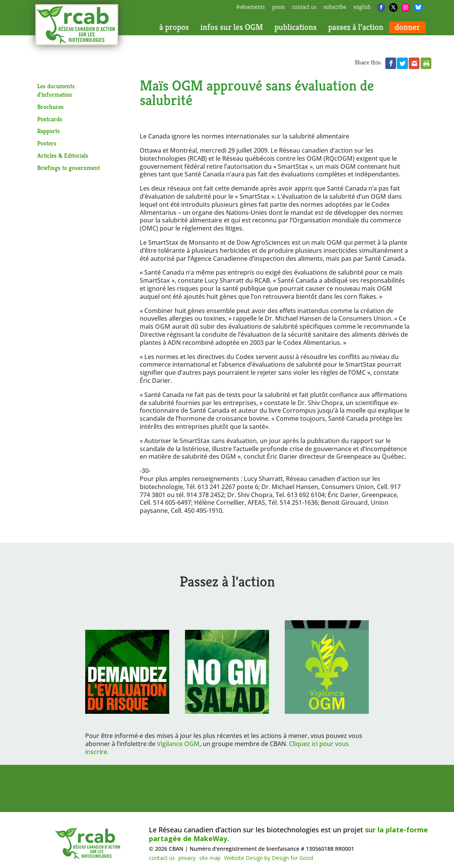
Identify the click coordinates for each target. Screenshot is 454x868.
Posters (47, 143)
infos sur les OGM (232, 27)
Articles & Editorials (63, 156)
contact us (304, 7)
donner (407, 27)
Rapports (49, 131)
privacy (187, 858)
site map (210, 858)
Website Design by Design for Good (269, 858)
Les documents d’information (56, 90)
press (278, 7)
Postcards (50, 119)
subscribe (335, 7)
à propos (174, 27)
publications (296, 27)
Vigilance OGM (178, 744)
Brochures (50, 107)
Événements (251, 7)
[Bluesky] (418, 7)
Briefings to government (69, 168)
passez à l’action (356, 27)
